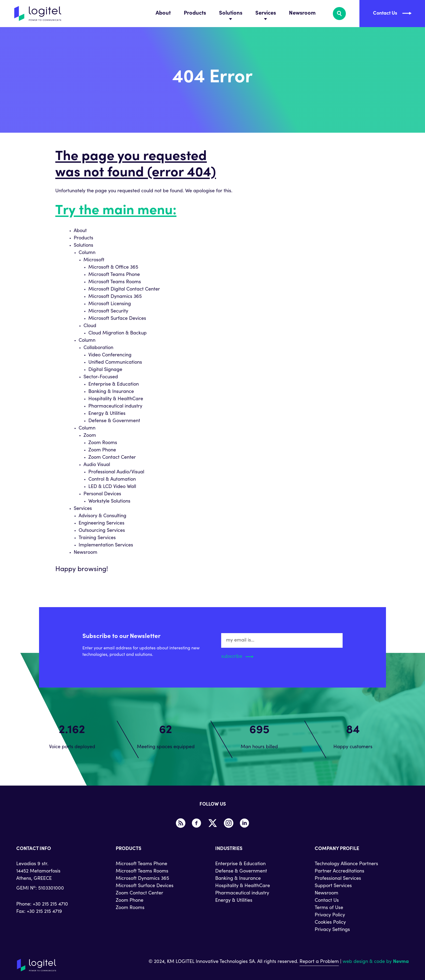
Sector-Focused (101, 377)
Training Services (97, 538)
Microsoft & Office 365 (113, 268)
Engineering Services (102, 523)
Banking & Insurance (111, 392)
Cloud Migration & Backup (117, 333)
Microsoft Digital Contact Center (124, 289)
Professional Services (338, 879)
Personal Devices (102, 494)
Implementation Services (106, 545)
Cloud (90, 326)
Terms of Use (329, 908)
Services (266, 14)
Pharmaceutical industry (115, 406)
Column (87, 253)
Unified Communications (115, 363)
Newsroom (302, 14)
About (163, 14)
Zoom (90, 436)
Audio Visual (97, 465)
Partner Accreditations (339, 871)
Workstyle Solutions (109, 502)
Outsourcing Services (102, 531)
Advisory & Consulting (102, 516)
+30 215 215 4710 (50, 904)
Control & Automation (112, 480)
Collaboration (98, 348)
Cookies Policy (330, 923)
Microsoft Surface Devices (117, 319)
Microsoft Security (108, 311)
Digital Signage (105, 370)
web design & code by (376, 962)
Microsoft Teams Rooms (115, 282)
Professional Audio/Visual (116, 472)
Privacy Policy (330, 915)
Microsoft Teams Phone (114, 275)
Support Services (333, 886)
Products (195, 14)
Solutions (231, 14)
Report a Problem (319, 962)
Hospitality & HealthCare (116, 399)
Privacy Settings (332, 930)
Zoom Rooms (103, 443)
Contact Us (327, 901)
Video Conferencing (110, 355)
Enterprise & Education (114, 385)
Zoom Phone (102, 450)
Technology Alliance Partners (346, 864)
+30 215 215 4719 (44, 912)
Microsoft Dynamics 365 (115, 297)
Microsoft (94, 260)
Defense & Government (114, 421)
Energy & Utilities (107, 414)
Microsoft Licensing (110, 304)
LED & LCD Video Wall (112, 487)
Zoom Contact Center (112, 458)
